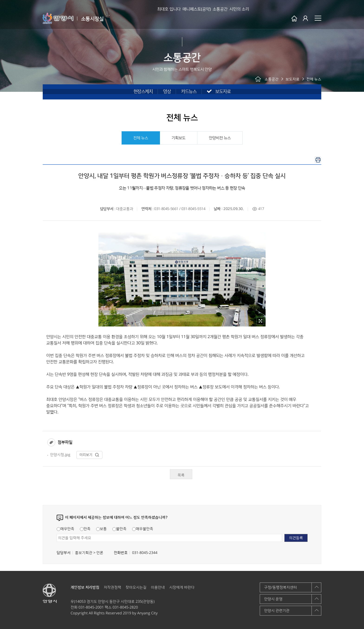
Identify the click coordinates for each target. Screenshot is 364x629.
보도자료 (223, 92)
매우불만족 (143, 529)
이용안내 (158, 587)
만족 (85, 529)
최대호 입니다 (146, 19)
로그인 (306, 18)
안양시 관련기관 (277, 611)
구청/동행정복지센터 (281, 587)
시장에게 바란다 (182, 587)
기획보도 (179, 138)
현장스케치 (143, 92)
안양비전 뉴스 (220, 138)
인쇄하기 (318, 160)
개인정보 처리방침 (85, 587)
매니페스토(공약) (181, 19)
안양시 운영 (273, 599)
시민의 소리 (238, 19)
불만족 (119, 529)
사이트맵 (318, 18)
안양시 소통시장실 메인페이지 (294, 18)
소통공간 (212, 19)
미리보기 (89, 455)
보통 (101, 529)
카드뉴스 (189, 92)
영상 (167, 92)
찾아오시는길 (136, 587)
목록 (181, 475)
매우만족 (65, 529)
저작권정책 (112, 587)
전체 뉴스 (141, 138)
